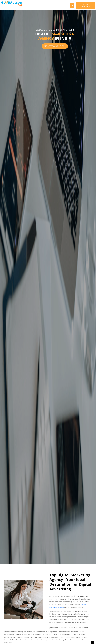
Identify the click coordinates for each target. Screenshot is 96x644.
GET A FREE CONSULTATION (55, 46)
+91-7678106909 (86, 5)
